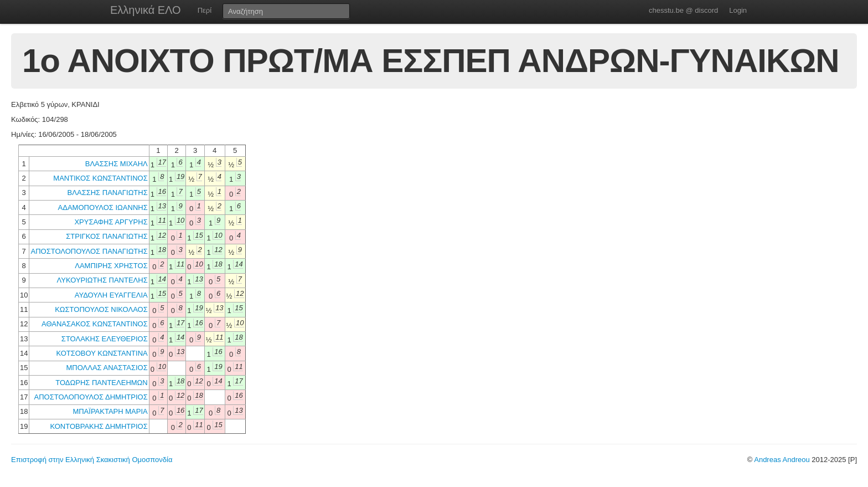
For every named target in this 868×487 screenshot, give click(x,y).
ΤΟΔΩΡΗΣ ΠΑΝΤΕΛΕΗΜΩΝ (101, 383)
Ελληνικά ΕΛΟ (146, 10)
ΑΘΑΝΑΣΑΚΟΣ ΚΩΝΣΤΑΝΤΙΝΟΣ (95, 324)
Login (738, 10)
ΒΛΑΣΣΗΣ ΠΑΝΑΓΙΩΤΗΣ (108, 193)
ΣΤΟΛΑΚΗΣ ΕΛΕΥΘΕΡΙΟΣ (105, 339)
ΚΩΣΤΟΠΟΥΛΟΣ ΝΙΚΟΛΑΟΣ (101, 309)
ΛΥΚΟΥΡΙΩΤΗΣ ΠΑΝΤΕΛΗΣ (102, 280)
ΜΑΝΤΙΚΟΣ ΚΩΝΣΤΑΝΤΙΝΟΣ (100, 178)
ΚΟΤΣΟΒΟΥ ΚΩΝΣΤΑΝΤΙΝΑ (102, 353)
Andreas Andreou (782, 460)
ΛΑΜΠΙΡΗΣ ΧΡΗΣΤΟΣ (111, 266)
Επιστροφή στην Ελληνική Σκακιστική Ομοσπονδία (92, 460)
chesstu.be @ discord (683, 10)
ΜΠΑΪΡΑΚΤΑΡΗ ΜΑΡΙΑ (110, 411)
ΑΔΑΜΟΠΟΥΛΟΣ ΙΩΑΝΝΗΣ (103, 207)
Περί (205, 10)
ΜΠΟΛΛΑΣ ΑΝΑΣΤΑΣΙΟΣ (107, 368)
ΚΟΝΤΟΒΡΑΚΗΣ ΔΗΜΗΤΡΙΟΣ (99, 426)
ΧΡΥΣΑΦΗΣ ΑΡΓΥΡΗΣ (111, 222)
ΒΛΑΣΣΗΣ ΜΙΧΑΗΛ (117, 164)
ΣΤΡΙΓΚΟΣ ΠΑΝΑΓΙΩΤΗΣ (107, 236)
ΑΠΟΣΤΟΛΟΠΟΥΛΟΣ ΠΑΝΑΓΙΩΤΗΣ (89, 251)
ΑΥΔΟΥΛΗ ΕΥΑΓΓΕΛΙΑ (111, 295)
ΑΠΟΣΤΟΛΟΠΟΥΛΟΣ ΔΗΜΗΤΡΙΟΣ (91, 397)
